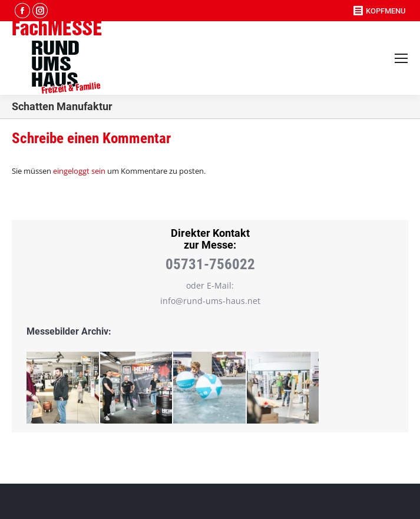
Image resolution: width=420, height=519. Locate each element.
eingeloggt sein (79, 171)
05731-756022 (210, 264)
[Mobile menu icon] (401, 58)
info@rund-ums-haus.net (210, 301)
